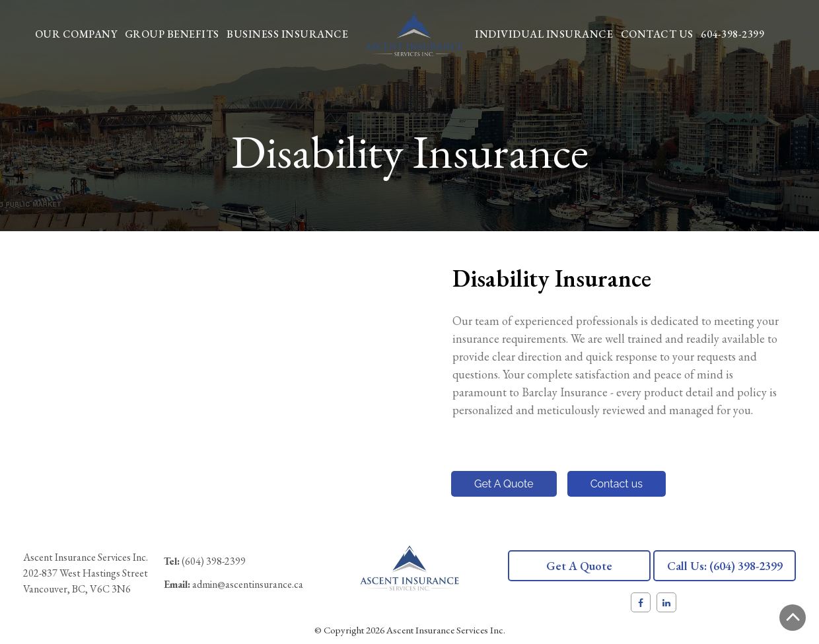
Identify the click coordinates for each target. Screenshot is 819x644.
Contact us (617, 484)
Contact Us (657, 34)
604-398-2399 (732, 34)
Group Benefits (172, 34)
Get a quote (579, 566)
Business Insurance (287, 34)
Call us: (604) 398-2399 (725, 566)
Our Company (76, 34)
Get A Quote (504, 484)
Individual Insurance (544, 34)
